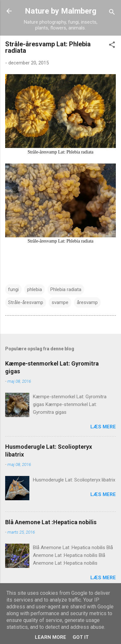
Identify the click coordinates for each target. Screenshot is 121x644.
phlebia (35, 289)
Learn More (50, 637)
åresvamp (87, 302)
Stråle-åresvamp (26, 302)
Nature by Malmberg (61, 11)
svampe (60, 302)
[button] (112, 46)
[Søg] (112, 13)
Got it (81, 637)
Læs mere (103, 427)
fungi (13, 289)
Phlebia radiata (66, 289)
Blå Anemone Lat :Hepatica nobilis (51, 522)
